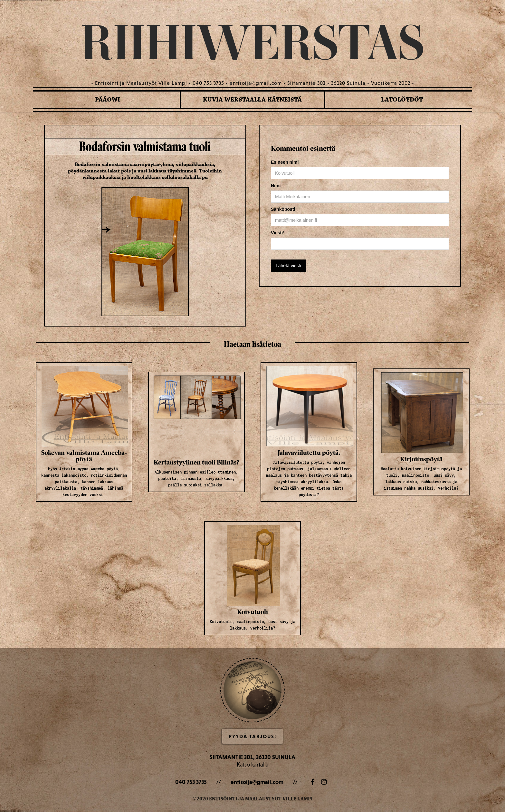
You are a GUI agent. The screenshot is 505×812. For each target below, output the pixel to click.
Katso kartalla (253, 764)
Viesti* (278, 233)
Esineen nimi (285, 162)
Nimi (276, 186)
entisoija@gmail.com (257, 782)
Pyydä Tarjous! (252, 736)
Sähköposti (283, 209)
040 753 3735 (191, 782)
